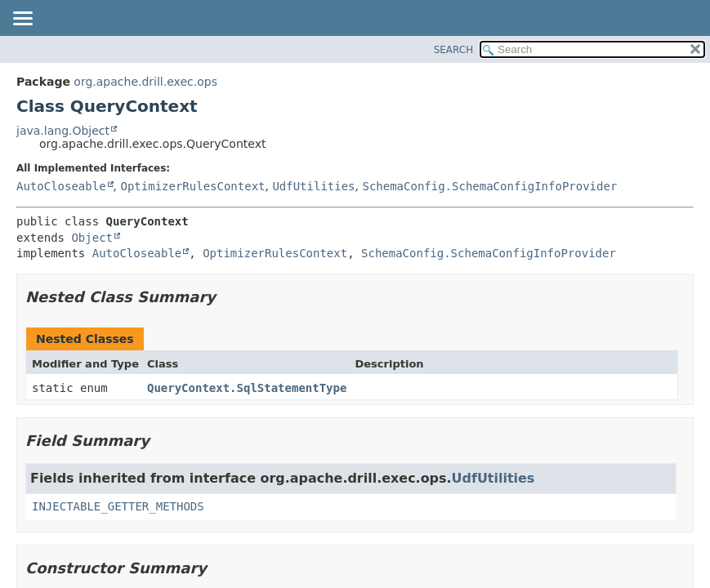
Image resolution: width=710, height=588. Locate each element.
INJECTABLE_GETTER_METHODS (118, 506)
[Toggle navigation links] (22, 20)
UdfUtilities (313, 186)
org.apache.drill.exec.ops (145, 82)
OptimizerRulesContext (192, 186)
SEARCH (454, 50)
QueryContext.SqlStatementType (247, 388)
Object (92, 238)
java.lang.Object (63, 131)
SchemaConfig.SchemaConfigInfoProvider (489, 186)
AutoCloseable (61, 186)
